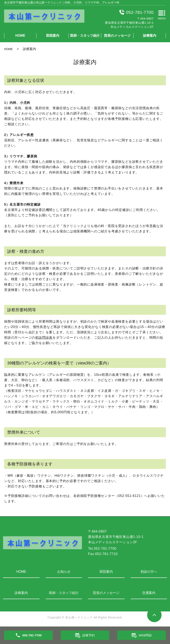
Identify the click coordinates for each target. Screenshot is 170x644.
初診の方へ (149, 572)
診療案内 (150, 36)
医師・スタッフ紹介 (85, 36)
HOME (20, 36)
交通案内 (149, 593)
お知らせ (64, 572)
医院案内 (53, 36)
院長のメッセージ (117, 36)
